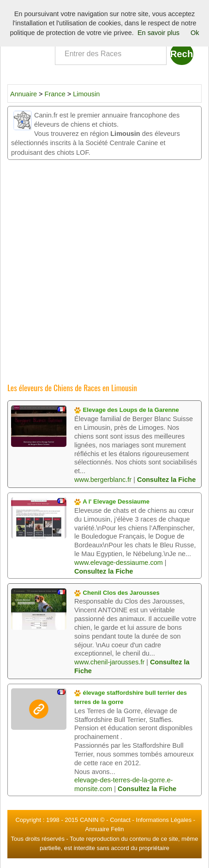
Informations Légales (164, 820)
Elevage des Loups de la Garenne (127, 410)
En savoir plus (158, 33)
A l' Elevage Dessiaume (112, 501)
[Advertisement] (104, 269)
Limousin (86, 94)
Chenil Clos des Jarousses (117, 593)
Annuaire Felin (105, 829)
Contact (120, 820)
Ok (195, 33)
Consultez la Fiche (166, 480)
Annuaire (24, 94)
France (56, 94)
